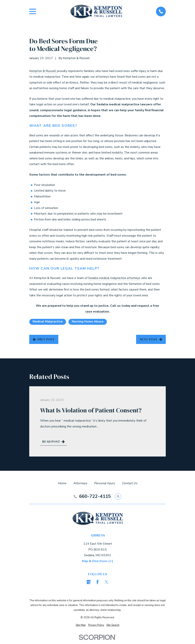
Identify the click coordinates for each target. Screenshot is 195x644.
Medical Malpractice (48, 322)
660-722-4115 (95, 497)
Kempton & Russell (43, 71)
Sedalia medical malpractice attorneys (114, 278)
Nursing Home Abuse (88, 322)
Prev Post (44, 339)
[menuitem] (81, 625)
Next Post (151, 339)
